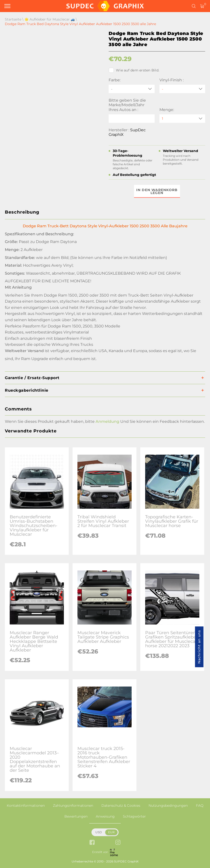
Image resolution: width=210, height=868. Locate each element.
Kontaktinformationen (26, 806)
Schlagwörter (134, 816)
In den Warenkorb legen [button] (157, 191)
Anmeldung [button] (107, 421)
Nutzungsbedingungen (168, 806)
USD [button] (99, 832)
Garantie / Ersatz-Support (32, 378)
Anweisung (105, 816)
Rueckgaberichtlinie (27, 390)
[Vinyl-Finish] (182, 89)
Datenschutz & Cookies (121, 806)
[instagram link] (118, 843)
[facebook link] (92, 843)
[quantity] (182, 119)
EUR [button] (111, 832)
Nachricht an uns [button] (199, 647)
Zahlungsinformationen (73, 806)
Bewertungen (76, 816)
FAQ (200, 806)
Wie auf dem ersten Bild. (134, 70)
